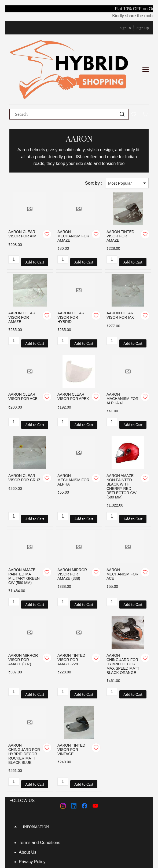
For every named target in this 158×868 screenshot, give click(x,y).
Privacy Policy (32, 821)
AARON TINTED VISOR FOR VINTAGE (71, 709)
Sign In (125, 28)
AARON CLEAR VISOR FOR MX (120, 275)
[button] (79, 786)
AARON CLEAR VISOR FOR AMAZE (22, 277)
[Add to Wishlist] (47, 194)
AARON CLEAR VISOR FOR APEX (73, 356)
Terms (25, 802)
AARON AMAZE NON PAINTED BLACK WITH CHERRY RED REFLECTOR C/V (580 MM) (122, 446)
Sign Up (143, 28)
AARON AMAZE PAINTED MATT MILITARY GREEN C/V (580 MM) (24, 536)
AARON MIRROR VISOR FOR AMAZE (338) (72, 533)
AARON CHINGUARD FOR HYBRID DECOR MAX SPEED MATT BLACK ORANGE (123, 623)
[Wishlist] (136, 73)
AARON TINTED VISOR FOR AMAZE (120, 195)
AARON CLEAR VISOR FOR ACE (23, 356)
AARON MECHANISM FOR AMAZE (73, 195)
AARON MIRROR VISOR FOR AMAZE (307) (23, 619)
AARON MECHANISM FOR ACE (122, 533)
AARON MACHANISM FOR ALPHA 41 (122, 358)
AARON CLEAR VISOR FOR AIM (22, 193)
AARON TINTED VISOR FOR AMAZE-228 (71, 619)
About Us (28, 812)
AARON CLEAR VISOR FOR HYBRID (71, 277)
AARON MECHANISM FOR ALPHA (73, 439)
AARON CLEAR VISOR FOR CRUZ (24, 437)
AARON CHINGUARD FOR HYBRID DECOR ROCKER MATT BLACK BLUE (24, 713)
